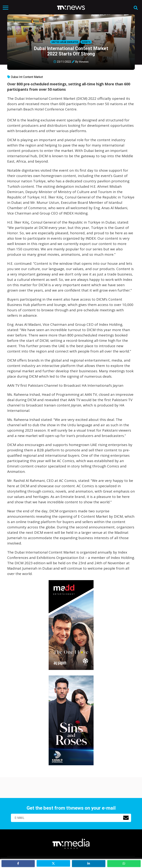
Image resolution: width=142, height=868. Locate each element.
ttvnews (84, 62)
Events (86, 42)
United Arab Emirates (65, 42)
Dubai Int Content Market (27, 77)
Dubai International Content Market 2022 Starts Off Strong (71, 51)
